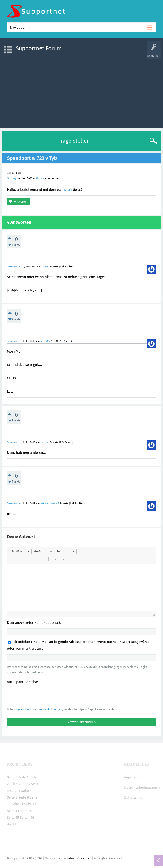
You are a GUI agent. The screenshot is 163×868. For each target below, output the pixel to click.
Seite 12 (30, 804)
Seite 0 (12, 777)
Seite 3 (15, 784)
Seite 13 (13, 811)
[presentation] (42, 696)
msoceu (45, 267)
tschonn (45, 442)
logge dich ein (22, 709)
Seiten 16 (27, 818)
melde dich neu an (50, 709)
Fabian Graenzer (79, 858)
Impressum (133, 777)
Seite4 (25, 784)
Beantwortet (14, 267)
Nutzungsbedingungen (142, 787)
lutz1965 (45, 341)
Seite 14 (26, 811)
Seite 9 (24, 797)
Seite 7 (26, 791)
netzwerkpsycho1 (50, 503)
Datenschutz (134, 798)
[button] (20, 552)
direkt (12, 824)
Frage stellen (74, 141)
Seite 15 (13, 818)
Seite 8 (12, 797)
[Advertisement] (81, 91)
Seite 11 (17, 804)
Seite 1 (23, 777)
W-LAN (40, 179)
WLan (68, 190)
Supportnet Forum (39, 48)
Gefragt (12, 179)
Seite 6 (15, 791)
